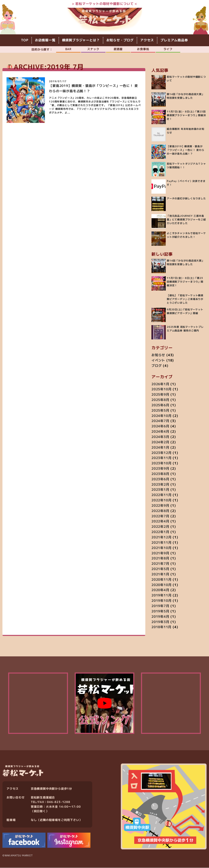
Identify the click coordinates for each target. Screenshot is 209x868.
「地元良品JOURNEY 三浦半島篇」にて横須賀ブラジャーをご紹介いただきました (186, 220)
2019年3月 (160, 622)
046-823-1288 (59, 802)
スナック (93, 49)
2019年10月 (161, 601)
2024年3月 (160, 437)
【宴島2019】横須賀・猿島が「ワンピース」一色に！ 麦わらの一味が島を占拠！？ (186, 150)
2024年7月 (160, 421)
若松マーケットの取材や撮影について (186, 79)
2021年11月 (161, 543)
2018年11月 (161, 627)
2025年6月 (160, 405)
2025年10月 (161, 389)
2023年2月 (160, 485)
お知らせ (158, 355)
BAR (68, 49)
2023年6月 (160, 479)
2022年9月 (160, 506)
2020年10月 (161, 585)
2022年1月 (160, 532)
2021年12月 (161, 537)
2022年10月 (161, 500)
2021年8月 (160, 558)
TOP (25, 40)
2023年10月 (161, 463)
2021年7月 (160, 564)
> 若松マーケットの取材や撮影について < (105, 4)
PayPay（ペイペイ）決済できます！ (186, 183)
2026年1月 (160, 384)
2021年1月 (160, 574)
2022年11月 (161, 495)
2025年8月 (160, 400)
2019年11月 (161, 595)
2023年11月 (161, 458)
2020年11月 (161, 580)
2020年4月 (160, 590)
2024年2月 (160, 442)
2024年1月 (160, 448)
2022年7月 (160, 516)
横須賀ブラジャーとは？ (81, 40)
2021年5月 (160, 569)
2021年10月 (161, 548)
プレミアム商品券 (174, 40)
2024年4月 (160, 432)
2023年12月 (161, 453)
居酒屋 (118, 49)
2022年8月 (160, 511)
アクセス (147, 40)
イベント (158, 360)
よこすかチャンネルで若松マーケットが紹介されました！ (186, 235)
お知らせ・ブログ (120, 40)
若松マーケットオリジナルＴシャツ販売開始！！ (186, 166)
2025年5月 (160, 411)
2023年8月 (160, 474)
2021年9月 (160, 553)
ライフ (168, 49)
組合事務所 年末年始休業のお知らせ (186, 131)
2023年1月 (160, 490)
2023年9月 (160, 469)
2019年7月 (160, 606)
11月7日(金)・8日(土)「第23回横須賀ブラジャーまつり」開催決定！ (186, 115)
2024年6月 (160, 426)
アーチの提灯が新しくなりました (186, 199)
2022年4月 (160, 522)
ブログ (157, 366)
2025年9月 (160, 395)
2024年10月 (161, 416)
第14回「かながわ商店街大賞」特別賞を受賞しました (186, 96)
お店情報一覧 (45, 40)
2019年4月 (160, 617)
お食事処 (143, 49)
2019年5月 (160, 611)
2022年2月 (160, 527)
